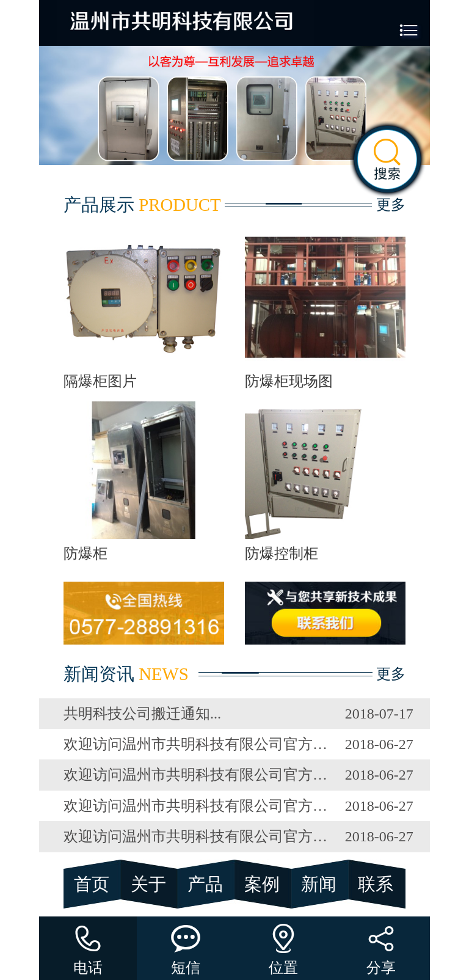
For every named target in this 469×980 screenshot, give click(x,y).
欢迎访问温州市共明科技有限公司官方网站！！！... (196, 744)
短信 (186, 946)
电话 (88, 946)
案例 (262, 884)
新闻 (319, 884)
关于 (148, 884)
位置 (283, 946)
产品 (205, 884)
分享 (381, 946)
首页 (92, 884)
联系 (376, 884)
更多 (391, 205)
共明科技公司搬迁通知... (142, 714)
